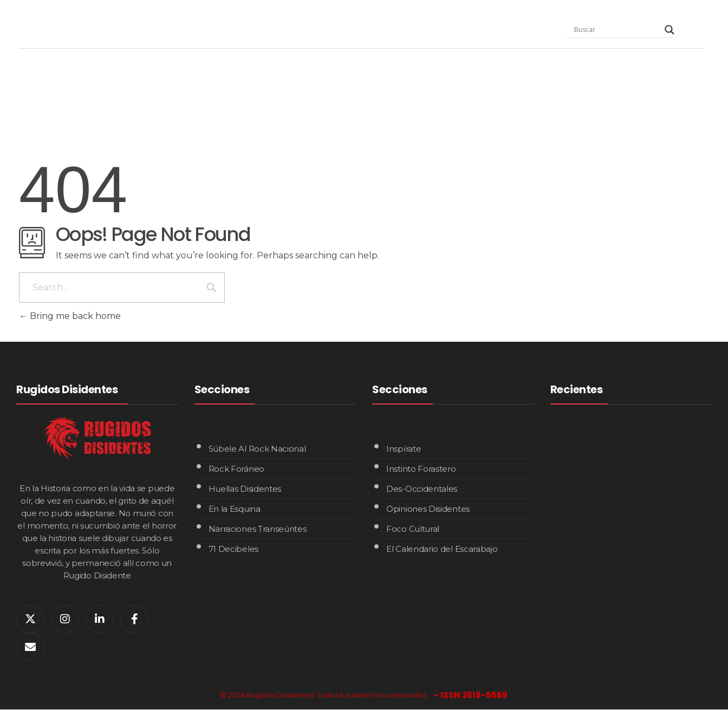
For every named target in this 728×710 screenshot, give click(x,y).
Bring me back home (70, 316)
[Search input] (617, 30)
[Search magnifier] (669, 30)
